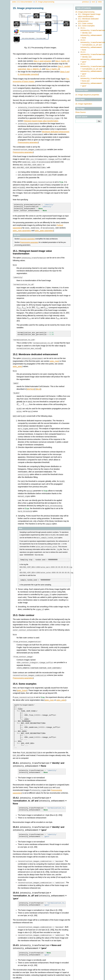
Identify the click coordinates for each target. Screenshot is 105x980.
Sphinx (97, 978)
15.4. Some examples (86, 26)
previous (86, 2)
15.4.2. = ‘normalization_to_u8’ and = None (93, 44)
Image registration (84, 101)
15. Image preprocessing (85, 12)
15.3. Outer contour (85, 23)
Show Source (80, 110)
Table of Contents (84, 8)
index (100, 2)
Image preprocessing (45, 2)
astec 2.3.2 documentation (22, 2)
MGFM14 (30, 386)
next (93, 2)
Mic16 (38, 386)
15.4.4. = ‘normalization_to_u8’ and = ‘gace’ (93, 67)
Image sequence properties (87, 92)
